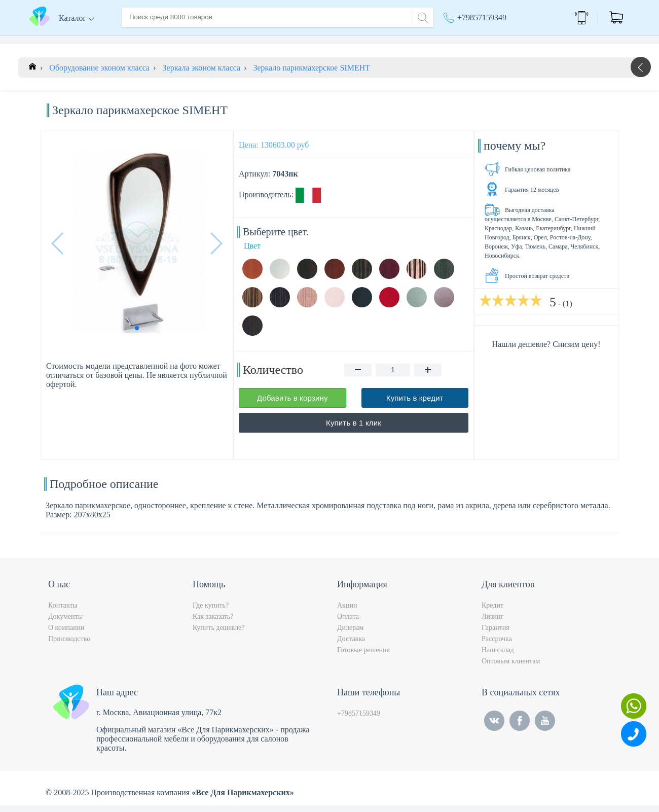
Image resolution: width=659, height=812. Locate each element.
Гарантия (496, 634)
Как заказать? (213, 623)
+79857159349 (482, 17)
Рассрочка (497, 645)
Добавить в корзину (292, 404)
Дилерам (350, 634)
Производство (69, 645)
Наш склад (498, 657)
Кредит (492, 612)
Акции (460, 41)
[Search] (421, 16)
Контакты (312, 40)
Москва (514, 41)
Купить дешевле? (218, 634)
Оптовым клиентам (511, 668)
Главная (135, 40)
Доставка (230, 40)
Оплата (271, 40)
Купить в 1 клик (354, 429)
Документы (65, 623)
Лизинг (492, 623)
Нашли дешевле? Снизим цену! (546, 351)
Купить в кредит (415, 404)
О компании (182, 40)
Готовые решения (363, 657)
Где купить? (211, 612)
